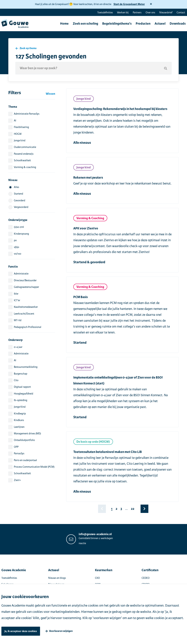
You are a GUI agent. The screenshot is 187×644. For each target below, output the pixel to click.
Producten (142, 24)
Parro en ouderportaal (25, 460)
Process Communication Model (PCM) (34, 467)
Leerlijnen (19, 427)
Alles (16, 187)
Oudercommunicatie (25, 147)
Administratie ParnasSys (27, 114)
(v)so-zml (19, 227)
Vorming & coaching (25, 167)
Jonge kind (20, 140)
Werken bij (123, 12)
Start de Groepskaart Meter (129, 4)
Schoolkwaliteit (22, 160)
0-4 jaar (18, 347)
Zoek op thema (28, 48)
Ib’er (16, 294)
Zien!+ (17, 480)
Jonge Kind (20, 407)
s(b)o (16, 247)
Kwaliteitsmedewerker (26, 307)
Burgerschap (21, 374)
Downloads (177, 24)
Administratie (21, 274)
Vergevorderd (21, 207)
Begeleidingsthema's (116, 24)
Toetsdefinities (105, 12)
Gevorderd (19, 200)
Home (63, 24)
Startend (18, 194)
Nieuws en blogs (57, 578)
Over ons (150, 12)
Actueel (159, 24)
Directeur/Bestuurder (25, 280)
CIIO (97, 578)
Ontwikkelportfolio (24, 440)
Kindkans (19, 420)
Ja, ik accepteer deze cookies (21, 631)
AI (15, 121)
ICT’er (17, 300)
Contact (181, 12)
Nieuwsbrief (166, 12)
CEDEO (146, 578)
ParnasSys (19, 453)
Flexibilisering (21, 127)
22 (133, 509)
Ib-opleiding (21, 400)
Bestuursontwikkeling (26, 367)
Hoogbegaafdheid (23, 394)
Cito (16, 380)
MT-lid (18, 320)
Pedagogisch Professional (28, 327)
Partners (137, 12)
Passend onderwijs (24, 154)
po (15, 240)
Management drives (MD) (27, 433)
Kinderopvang (21, 234)
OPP (16, 447)
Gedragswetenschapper (26, 287)
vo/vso (18, 254)
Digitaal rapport (22, 387)
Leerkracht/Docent (24, 314)
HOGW (18, 134)
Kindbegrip (20, 414)
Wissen (50, 94)
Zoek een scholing (84, 24)
